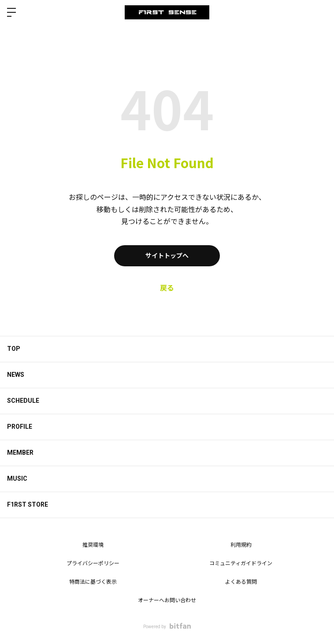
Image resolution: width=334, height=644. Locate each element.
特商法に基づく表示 (93, 582)
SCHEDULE (23, 401)
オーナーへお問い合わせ (167, 600)
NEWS (16, 375)
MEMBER (20, 453)
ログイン (320, 12)
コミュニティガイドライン (241, 563)
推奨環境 (93, 545)
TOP (14, 349)
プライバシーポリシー (93, 563)
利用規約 (241, 545)
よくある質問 (241, 582)
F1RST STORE (28, 504)
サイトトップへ (167, 256)
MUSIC (17, 478)
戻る (167, 288)
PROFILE (20, 427)
